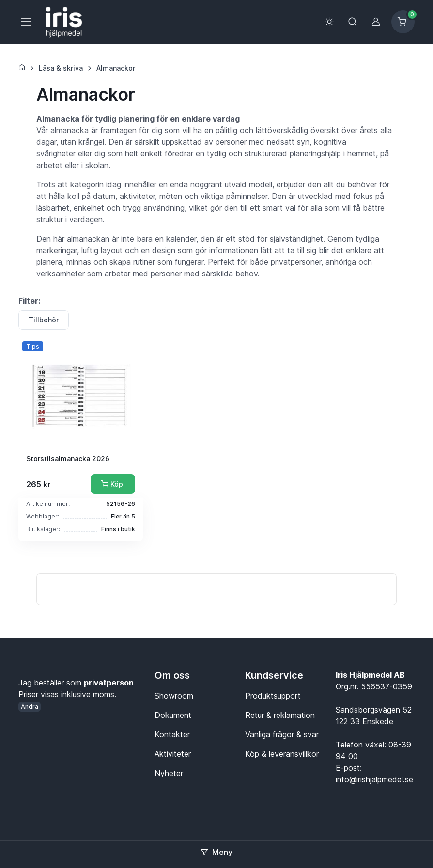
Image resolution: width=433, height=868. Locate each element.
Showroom (174, 696)
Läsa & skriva (61, 68)
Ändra (30, 707)
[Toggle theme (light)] (329, 22)
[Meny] (26, 22)
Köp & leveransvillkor (282, 754)
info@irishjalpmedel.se (374, 779)
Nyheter (169, 773)
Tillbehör (44, 320)
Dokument (173, 715)
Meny (216, 852)
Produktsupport (273, 696)
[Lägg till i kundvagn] (113, 484)
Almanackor (116, 68)
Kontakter (172, 734)
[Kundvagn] (403, 22)
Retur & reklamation (280, 715)
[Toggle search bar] (353, 22)
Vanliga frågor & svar (282, 734)
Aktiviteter (173, 754)
